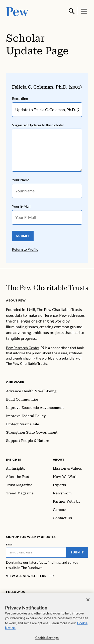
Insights (14, 459)
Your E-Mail (21, 207)
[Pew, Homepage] (17, 11)
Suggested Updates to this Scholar (38, 125)
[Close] (88, 602)
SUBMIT (23, 236)
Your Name (21, 180)
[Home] (47, 288)
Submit (77, 552)
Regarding (20, 98)
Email (9, 544)
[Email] (36, 552)
